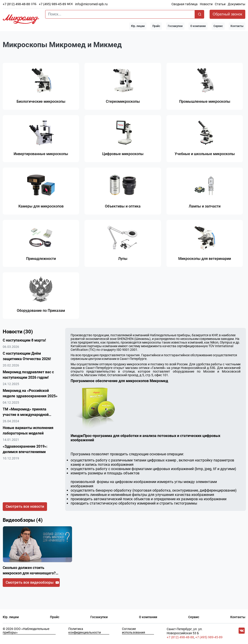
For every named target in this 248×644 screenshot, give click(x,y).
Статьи (220, 4)
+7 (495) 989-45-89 (52, 4)
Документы (237, 4)
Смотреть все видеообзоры (32, 584)
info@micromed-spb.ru (91, 4)
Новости (206, 4)
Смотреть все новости (25, 508)
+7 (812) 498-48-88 (16, 4)
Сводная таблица (185, 4)
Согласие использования (134, 632)
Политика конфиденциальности (85, 632)
